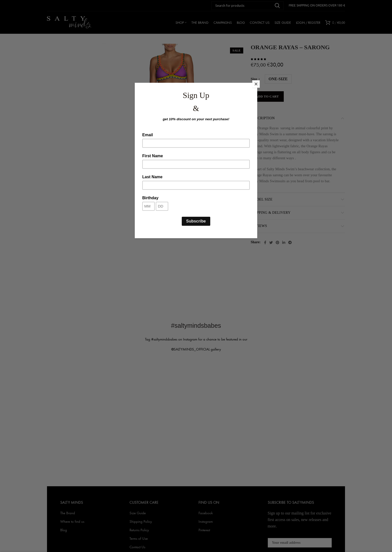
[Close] (256, 84)
